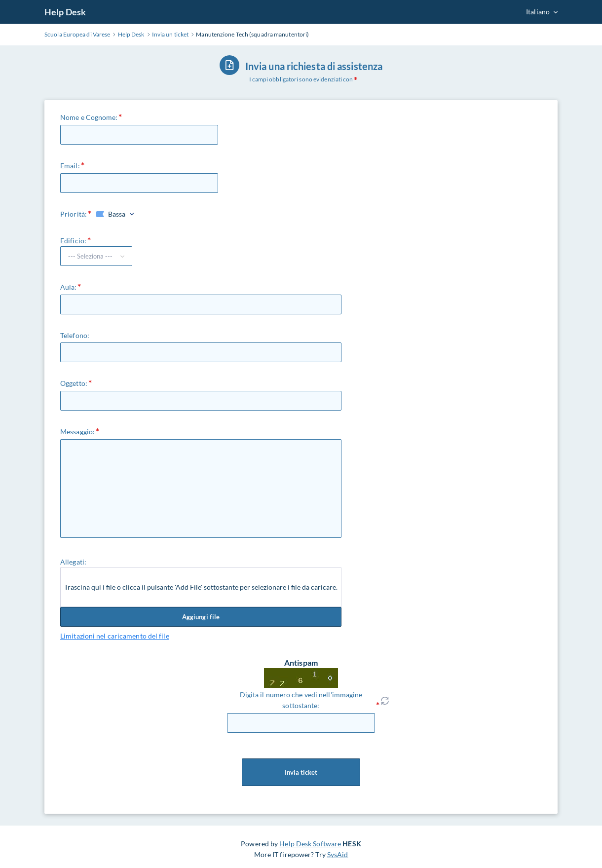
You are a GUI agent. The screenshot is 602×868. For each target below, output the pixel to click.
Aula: (69, 287)
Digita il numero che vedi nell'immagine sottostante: (301, 700)
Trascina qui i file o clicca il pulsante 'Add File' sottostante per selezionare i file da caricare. (201, 587)
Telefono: (75, 335)
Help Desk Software (310, 844)
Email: (70, 166)
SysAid (338, 854)
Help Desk (65, 12)
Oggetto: (74, 383)
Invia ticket (301, 772)
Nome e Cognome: (89, 117)
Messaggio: (77, 432)
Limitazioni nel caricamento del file (115, 636)
